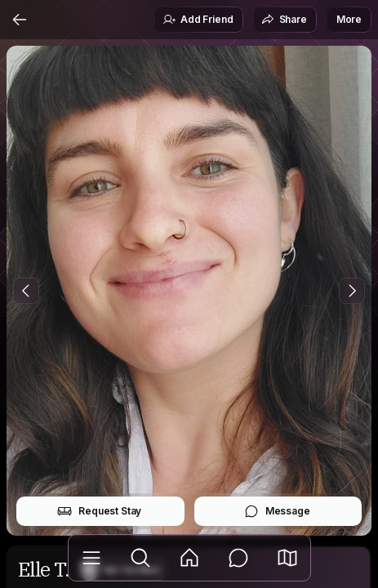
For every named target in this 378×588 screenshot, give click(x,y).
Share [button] (284, 20)
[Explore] (140, 558)
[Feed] (189, 558)
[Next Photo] (352, 291)
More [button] (349, 19)
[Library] (91, 558)
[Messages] (238, 558)
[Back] (20, 20)
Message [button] (277, 511)
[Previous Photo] (26, 291)
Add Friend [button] (198, 20)
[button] (287, 558)
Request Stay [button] (99, 511)
